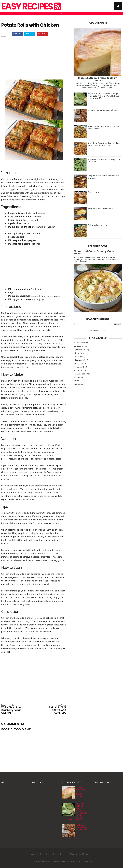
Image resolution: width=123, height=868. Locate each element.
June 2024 (77, 384)
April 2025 (77, 357)
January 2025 (78, 364)
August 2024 (78, 377)
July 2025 (77, 353)
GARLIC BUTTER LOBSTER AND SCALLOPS (53, 709)
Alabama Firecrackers (97, 225)
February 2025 (79, 360)
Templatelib (88, 854)
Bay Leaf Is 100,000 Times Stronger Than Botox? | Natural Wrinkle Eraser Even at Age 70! (104, 96)
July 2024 (77, 381)
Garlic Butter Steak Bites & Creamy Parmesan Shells (103, 128)
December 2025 (79, 343)
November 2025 (79, 346)
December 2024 (79, 367)
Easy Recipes (31, 6)
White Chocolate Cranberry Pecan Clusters (14, 709)
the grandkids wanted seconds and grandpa (104, 177)
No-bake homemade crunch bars (103, 110)
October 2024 (78, 370)
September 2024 (80, 374)
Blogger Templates (61, 854)
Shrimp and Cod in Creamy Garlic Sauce (94, 252)
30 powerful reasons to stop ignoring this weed (104, 161)
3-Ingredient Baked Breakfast (101, 209)
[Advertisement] (36, 59)
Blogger (102, 331)
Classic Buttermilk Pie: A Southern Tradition (98, 79)
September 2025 (80, 350)
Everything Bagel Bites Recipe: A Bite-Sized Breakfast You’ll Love (104, 144)
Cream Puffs (93, 192)
